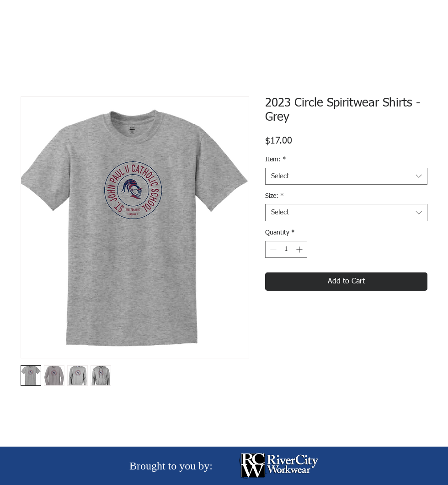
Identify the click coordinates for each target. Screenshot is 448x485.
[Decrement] (272, 249)
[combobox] (346, 176)
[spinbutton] (286, 249)
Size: (275, 196)
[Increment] (300, 249)
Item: (276, 160)
